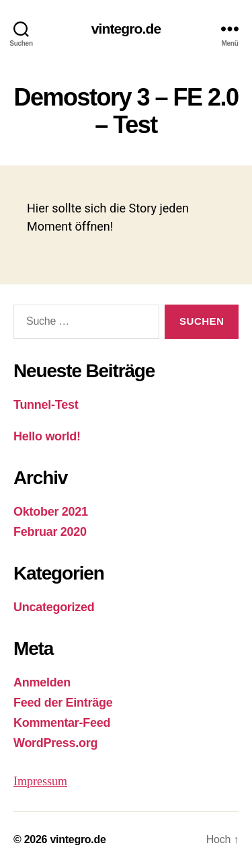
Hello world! (47, 436)
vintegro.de (126, 29)
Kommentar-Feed (62, 723)
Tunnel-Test (46, 405)
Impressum (40, 782)
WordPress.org (55, 743)
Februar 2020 (50, 532)
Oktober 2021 (51, 512)
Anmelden (42, 682)
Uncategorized (54, 607)
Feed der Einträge (63, 703)
